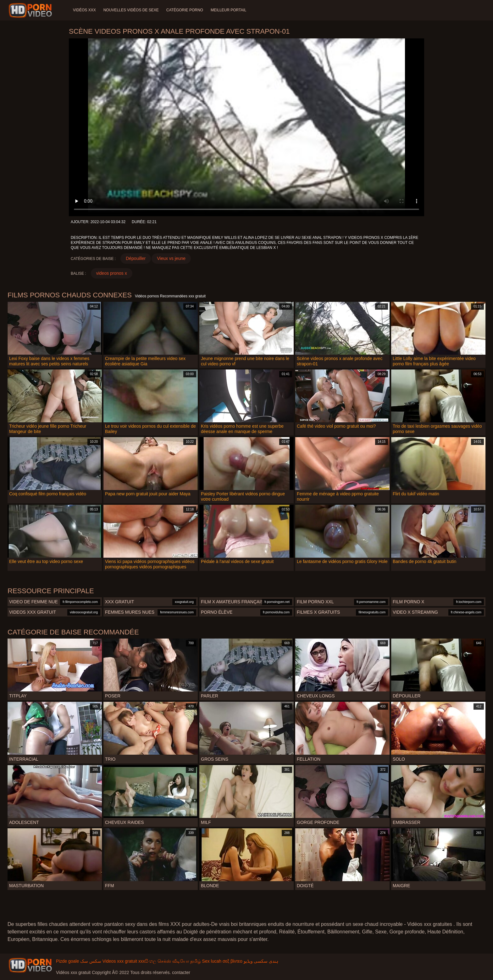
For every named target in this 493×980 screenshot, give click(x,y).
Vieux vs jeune (171, 258)
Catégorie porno (185, 10)
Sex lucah (212, 961)
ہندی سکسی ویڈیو (261, 961)
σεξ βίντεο (233, 961)
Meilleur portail (229, 10)
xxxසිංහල (147, 961)
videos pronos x (112, 273)
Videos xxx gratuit (120, 961)
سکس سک (91, 961)
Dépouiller (136, 258)
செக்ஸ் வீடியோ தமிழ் (179, 961)
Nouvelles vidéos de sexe (131, 10)
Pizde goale (67, 961)
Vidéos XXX (84, 10)
